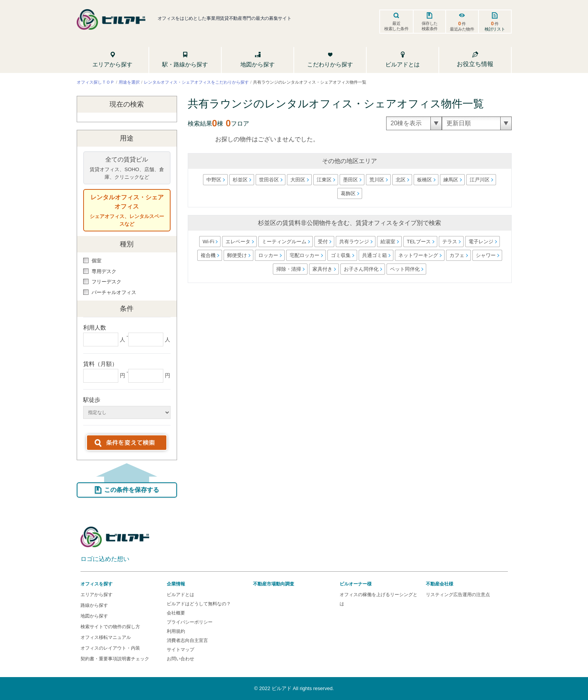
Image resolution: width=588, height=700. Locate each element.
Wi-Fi (208, 242)
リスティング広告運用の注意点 (458, 595)
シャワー (485, 255)
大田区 (298, 180)
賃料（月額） (100, 364)
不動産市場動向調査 (274, 584)
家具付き (322, 269)
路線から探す (94, 605)
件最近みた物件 (462, 26)
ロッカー (268, 255)
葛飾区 (348, 193)
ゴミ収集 (340, 255)
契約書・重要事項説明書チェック (114, 659)
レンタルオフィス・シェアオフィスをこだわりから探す (196, 82)
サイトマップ (180, 650)
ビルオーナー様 (356, 584)
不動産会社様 (440, 584)
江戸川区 (480, 180)
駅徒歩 (92, 400)
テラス (450, 242)
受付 (323, 242)
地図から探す (94, 616)
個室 (92, 261)
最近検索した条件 (396, 26)
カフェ (457, 255)
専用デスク (100, 271)
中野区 (214, 180)
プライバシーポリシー (190, 622)
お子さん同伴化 (361, 269)
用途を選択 (129, 82)
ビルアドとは (180, 595)
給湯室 (388, 242)
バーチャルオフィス (110, 292)
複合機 (208, 255)
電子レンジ (481, 242)
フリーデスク (102, 282)
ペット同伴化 (405, 269)
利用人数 (95, 327)
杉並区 (240, 180)
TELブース (419, 242)
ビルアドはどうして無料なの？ (199, 604)
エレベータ (238, 242)
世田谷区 (269, 180)
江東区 (324, 180)
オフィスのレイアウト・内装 (110, 648)
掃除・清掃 (289, 269)
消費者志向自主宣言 (187, 640)
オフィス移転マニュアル (105, 637)
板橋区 (424, 180)
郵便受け (237, 255)
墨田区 (350, 180)
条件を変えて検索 (130, 443)
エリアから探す (96, 595)
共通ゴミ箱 (374, 255)
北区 (401, 180)
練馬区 (451, 180)
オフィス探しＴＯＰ (95, 82)
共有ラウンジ (354, 242)
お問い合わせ (180, 659)
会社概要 (176, 613)
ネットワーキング (418, 255)
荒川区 (377, 180)
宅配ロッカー (304, 255)
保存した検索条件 (429, 26)
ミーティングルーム (284, 242)
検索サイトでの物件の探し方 (110, 627)
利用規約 (176, 631)
